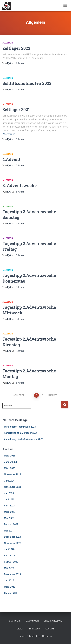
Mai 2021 (9, 531)
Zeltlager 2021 (16, 110)
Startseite (15, 621)
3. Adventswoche (19, 185)
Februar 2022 (11, 524)
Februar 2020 (11, 562)
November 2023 (13, 487)
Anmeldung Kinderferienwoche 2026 (24, 439)
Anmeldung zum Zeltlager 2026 (21, 433)
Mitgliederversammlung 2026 (20, 427)
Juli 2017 (9, 580)
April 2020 (9, 556)
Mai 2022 (9, 518)
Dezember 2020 (12, 537)
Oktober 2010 (11, 593)
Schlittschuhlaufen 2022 (27, 83)
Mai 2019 (9, 568)
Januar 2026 (11, 462)
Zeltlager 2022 (16, 48)
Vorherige (19, 395)
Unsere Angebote (53, 621)
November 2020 (13, 543)
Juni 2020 (9, 549)
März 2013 (10, 587)
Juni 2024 (9, 481)
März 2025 (10, 468)
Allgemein (8, 43)
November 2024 (13, 474)
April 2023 (9, 506)
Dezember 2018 (12, 574)
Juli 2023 (9, 493)
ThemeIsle (47, 636)
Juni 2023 (9, 499)
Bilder (20, 629)
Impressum (34, 629)
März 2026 (10, 456)
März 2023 (10, 512)
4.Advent (11, 159)
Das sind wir (32, 621)
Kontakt (50, 629)
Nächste (53, 395)
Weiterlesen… (10, 134)
